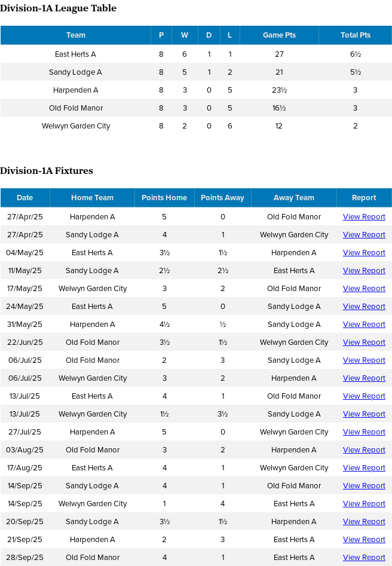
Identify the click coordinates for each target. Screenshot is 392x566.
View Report (364, 216)
